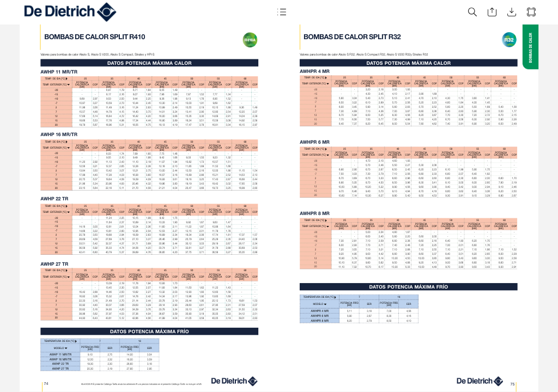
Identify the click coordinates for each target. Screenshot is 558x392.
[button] (281, 12)
